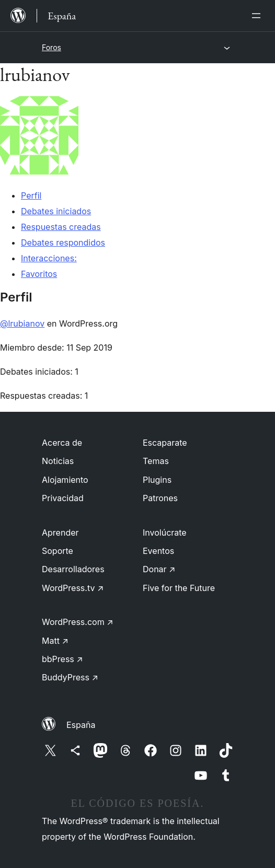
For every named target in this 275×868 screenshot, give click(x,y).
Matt (55, 641)
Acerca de (62, 443)
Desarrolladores (73, 569)
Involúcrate (165, 533)
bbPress (62, 659)
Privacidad (63, 498)
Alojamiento (65, 480)
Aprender (60, 533)
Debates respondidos (63, 242)
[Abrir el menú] (258, 16)
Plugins (157, 480)
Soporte (58, 551)
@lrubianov (22, 323)
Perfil (31, 195)
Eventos (158, 551)
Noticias (58, 461)
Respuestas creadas (61, 227)
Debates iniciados (56, 211)
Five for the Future (179, 588)
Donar (159, 569)
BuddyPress (70, 677)
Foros (51, 47)
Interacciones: (49, 258)
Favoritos (39, 274)
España (81, 725)
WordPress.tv (73, 588)
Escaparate (165, 443)
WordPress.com (78, 622)
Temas (156, 461)
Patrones (160, 498)
